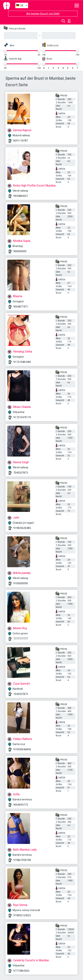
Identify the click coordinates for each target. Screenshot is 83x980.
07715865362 (21, 971)
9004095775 (21, 805)
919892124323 (22, 915)
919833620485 (22, 528)
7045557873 (21, 473)
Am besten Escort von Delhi (43, 14)
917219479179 (22, 417)
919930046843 (22, 749)
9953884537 (21, 196)
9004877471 (21, 307)
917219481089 (22, 362)
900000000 (20, 251)
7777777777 (21, 639)
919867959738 (22, 860)
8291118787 (21, 141)
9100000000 (21, 583)
